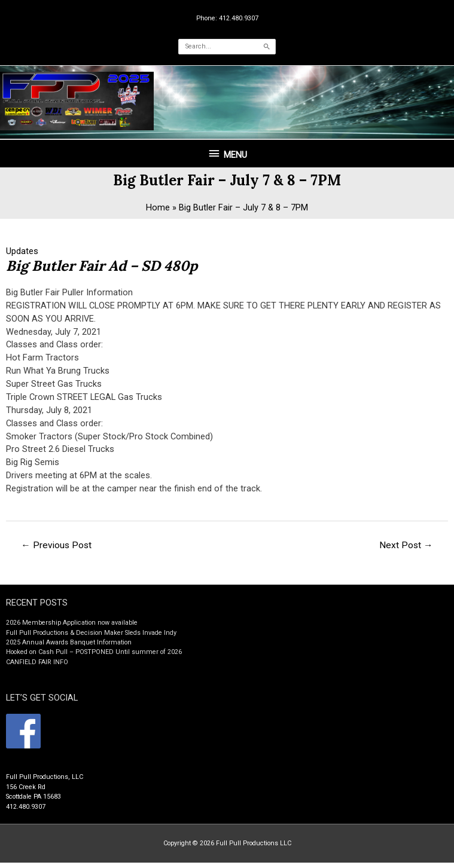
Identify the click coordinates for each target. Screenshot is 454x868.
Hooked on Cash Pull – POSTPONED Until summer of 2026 (94, 657)
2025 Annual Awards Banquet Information (69, 648)
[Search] (267, 47)
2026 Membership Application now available (72, 628)
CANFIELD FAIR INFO (37, 667)
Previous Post (56, 551)
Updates (22, 256)
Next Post (406, 551)
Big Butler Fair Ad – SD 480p (103, 271)
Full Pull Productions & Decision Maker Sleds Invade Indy (91, 638)
